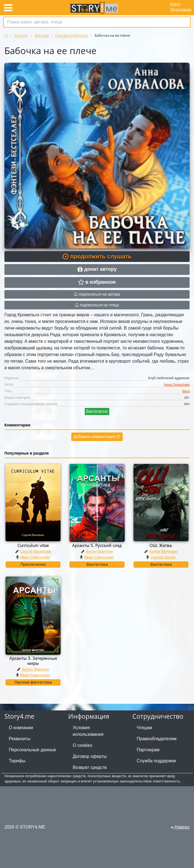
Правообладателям (157, 739)
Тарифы (17, 761)
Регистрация (181, 10)
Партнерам (148, 750)
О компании (21, 728)
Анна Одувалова (177, 385)
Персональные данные (32, 750)
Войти (175, 4)
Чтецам (144, 728)
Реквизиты (20, 739)
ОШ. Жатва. (161, 545)
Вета (186, 391)
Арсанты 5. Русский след (97, 545)
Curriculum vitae (33, 545)
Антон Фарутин (99, 551)
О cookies (82, 745)
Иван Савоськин (35, 557)
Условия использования (88, 731)
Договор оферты (90, 756)
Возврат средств (90, 767)
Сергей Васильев (35, 551)
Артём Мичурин (163, 551)
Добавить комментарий (97, 437)
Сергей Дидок (163, 557)
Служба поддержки (156, 761)
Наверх (180, 827)
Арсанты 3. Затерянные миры (33, 661)
